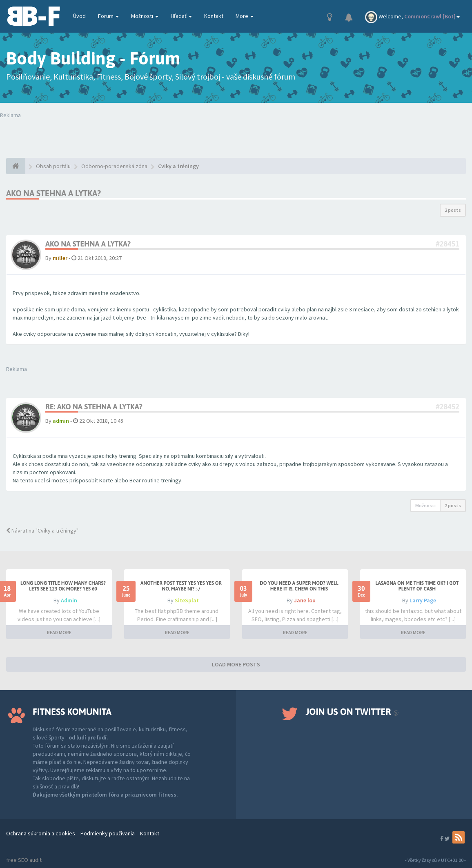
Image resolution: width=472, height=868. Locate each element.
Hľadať (181, 16)
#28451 (448, 244)
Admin (69, 600)
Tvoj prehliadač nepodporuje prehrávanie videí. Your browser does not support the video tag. (118, 135)
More (245, 16)
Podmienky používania (108, 833)
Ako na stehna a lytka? (53, 193)
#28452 (448, 407)
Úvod (79, 16)
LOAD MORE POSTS (236, 664)
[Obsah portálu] (16, 166)
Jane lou (305, 600)
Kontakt (214, 16)
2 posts (453, 210)
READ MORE (59, 632)
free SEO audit (24, 860)
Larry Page (423, 600)
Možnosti (145, 16)
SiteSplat (187, 600)
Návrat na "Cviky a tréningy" (42, 531)
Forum (108, 16)
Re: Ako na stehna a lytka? (94, 407)
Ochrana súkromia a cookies (41, 833)
